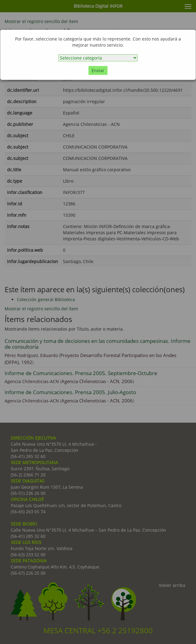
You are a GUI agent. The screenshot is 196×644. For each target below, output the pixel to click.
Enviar (98, 70)
